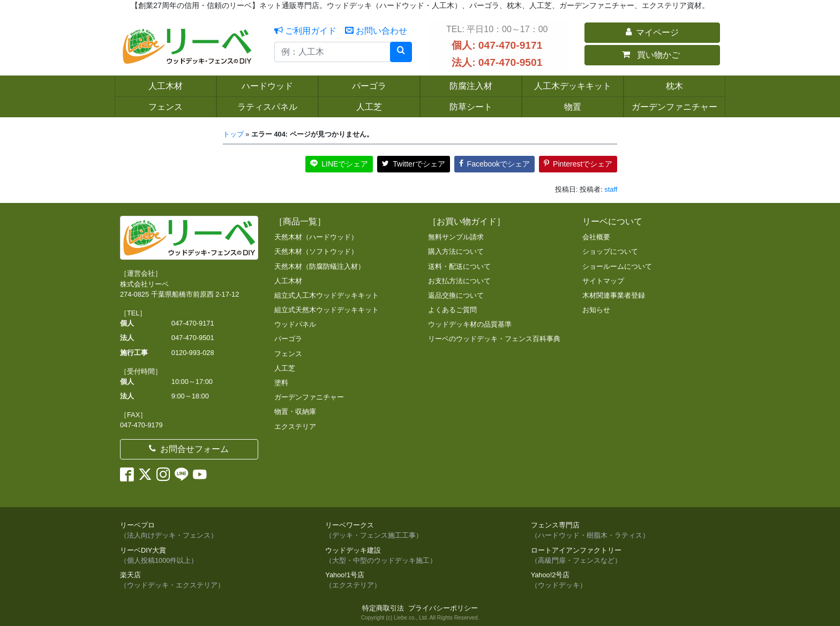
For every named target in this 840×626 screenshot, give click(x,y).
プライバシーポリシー (443, 608)
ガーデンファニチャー (309, 397)
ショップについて (610, 251)
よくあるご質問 (452, 310)
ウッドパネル (295, 324)
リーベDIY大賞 (215, 556)
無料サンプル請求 (456, 237)
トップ (233, 134)
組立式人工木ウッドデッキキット (327, 295)
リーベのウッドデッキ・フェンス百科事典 (494, 339)
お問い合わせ (376, 31)
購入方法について (456, 251)
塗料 (281, 383)
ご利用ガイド (305, 31)
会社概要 (596, 237)
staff (611, 189)
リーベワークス (420, 531)
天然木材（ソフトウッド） (316, 251)
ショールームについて (617, 266)
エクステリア (295, 427)
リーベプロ (215, 531)
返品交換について (456, 295)
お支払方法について (459, 281)
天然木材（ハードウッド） (316, 237)
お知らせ (596, 310)
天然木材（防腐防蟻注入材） (320, 266)
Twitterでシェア (413, 164)
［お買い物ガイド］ (467, 221)
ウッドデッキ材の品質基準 (470, 324)
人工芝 (285, 368)
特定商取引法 (383, 608)
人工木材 (288, 281)
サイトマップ (603, 281)
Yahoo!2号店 (625, 580)
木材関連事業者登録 (614, 295)
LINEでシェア (339, 164)
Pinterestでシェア (578, 164)
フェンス (288, 354)
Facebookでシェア (494, 164)
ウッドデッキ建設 (420, 556)
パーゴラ (288, 339)
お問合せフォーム (189, 449)
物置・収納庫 (295, 412)
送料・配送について (459, 266)
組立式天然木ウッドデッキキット (327, 310)
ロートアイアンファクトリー (625, 556)
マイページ (652, 32)
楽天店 (215, 580)
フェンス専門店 (625, 531)
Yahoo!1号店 (420, 580)
